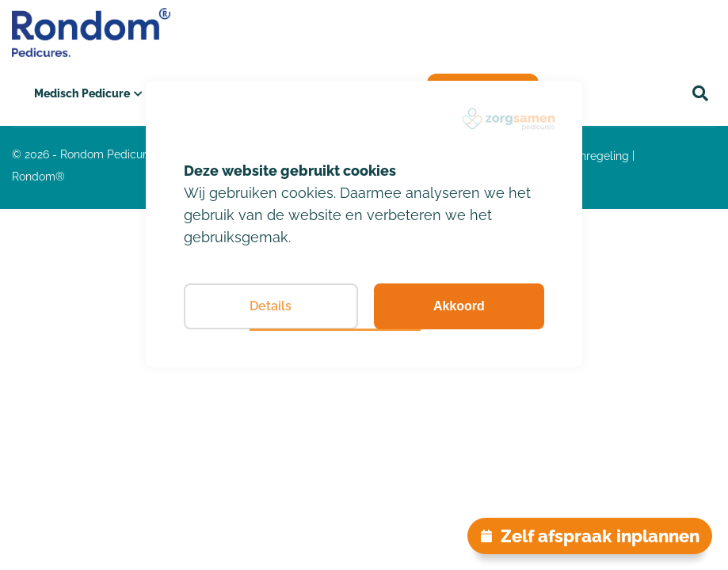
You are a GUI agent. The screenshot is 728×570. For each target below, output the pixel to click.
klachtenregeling (585, 156)
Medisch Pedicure (82, 93)
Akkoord (459, 306)
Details (271, 306)
